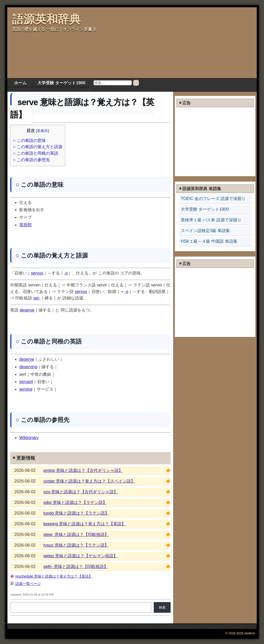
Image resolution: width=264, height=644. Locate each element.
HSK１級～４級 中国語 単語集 (209, 241)
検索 (162, 607)
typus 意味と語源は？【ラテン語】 (76, 545)
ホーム (20, 83)
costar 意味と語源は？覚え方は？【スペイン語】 (89, 481)
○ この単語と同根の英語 (36, 153)
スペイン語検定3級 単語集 (205, 231)
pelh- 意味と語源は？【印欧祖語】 (76, 567)
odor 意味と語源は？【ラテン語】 (75, 502)
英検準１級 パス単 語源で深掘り (211, 220)
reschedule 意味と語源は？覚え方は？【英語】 (54, 576)
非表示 (42, 131)
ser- (37, 298)
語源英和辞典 (46, 19)
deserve (27, 310)
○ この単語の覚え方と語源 (38, 147)
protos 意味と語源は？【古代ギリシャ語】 (83, 470)
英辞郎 (25, 225)
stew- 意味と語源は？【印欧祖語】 (76, 534)
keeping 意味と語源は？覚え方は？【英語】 (85, 524)
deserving (28, 367)
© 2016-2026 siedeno (240, 633)
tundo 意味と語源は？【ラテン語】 (76, 513)
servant (26, 382)
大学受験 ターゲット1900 (61, 83)
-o (66, 273)
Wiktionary (29, 438)
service (26, 389)
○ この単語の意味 (29, 140)
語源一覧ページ (28, 584)
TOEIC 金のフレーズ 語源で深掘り (213, 199)
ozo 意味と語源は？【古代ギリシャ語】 (81, 492)
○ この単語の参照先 (31, 160)
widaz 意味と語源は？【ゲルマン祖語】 (81, 556)
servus (37, 273)
